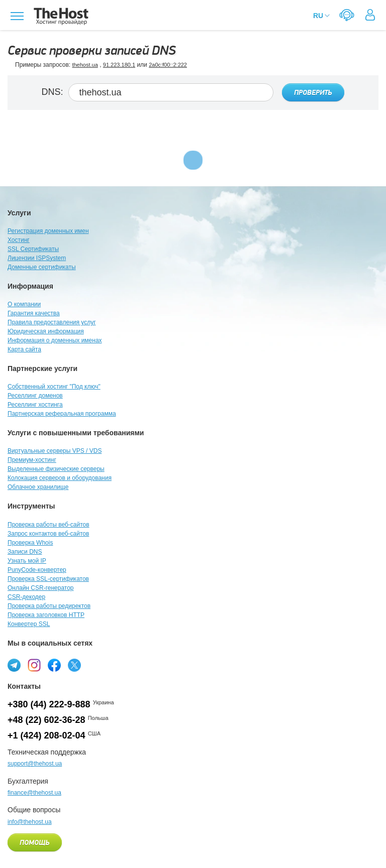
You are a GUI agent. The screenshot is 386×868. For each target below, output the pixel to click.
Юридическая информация (46, 331)
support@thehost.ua (35, 764)
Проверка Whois (30, 543)
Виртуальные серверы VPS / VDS (55, 451)
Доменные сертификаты (42, 267)
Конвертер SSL (29, 624)
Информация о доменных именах (55, 340)
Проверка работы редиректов (49, 606)
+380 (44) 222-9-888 (49, 704)
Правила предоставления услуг (52, 322)
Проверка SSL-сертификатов (48, 579)
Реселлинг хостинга (35, 405)
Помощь (35, 843)
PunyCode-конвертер (37, 570)
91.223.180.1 (119, 65)
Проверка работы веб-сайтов (49, 525)
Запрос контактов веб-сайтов (48, 534)
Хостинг (19, 240)
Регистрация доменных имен (48, 231)
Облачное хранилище (38, 487)
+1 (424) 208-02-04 (46, 735)
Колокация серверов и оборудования (60, 478)
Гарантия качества (34, 313)
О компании (24, 304)
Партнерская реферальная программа (62, 414)
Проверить (313, 93)
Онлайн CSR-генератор (41, 588)
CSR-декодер (26, 597)
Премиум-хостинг (32, 460)
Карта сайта (24, 349)
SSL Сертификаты (33, 249)
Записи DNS (25, 552)
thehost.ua (85, 65)
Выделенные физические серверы (56, 469)
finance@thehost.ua (34, 793)
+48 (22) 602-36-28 (46, 720)
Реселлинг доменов (35, 396)
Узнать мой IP (27, 561)
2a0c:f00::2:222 (168, 65)
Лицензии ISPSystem (37, 258)
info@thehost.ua (30, 822)
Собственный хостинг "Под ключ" (54, 387)
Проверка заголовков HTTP (46, 615)
